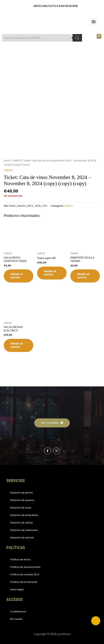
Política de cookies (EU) (25, 574)
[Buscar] (77, 38)
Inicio (7, 161)
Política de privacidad (24, 582)
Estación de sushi (21, 508)
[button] (94, 22)
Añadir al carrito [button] (17, 276)
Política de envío (20, 559)
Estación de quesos (22, 500)
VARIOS (17, 161)
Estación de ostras (21, 523)
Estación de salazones (24, 530)
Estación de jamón (22, 493)
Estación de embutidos (24, 515)
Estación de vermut (22, 538)
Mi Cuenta (16, 619)
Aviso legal (17, 589)
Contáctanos (18, 612)
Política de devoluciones (25, 567)
